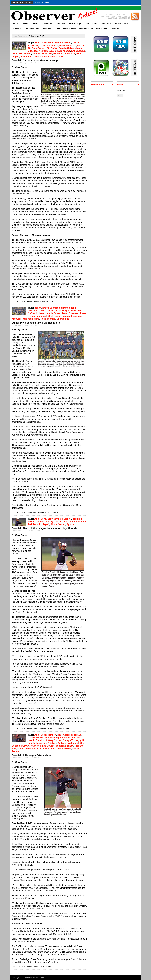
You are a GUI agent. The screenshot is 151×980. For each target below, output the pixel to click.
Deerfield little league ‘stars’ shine (32, 755)
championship (69, 308)
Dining (57, 29)
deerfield (33, 311)
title (67, 319)
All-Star (38, 43)
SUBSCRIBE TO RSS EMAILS (119, 18)
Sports (95, 24)
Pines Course (47, 746)
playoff (16, 56)
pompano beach (65, 746)
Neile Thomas (48, 319)
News (26, 24)
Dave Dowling (51, 738)
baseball (67, 43)
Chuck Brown (35, 738)
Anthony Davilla (52, 43)
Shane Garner (48, 56)
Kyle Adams (64, 51)
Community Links (42, 2)
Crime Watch (60, 24)
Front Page (16, 24)
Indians (40, 313)
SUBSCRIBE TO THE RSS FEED (118, 15)
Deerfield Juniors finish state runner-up (35, 60)
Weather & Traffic (22, 2)
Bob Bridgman (73, 735)
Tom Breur (48, 749)
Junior (83, 313)
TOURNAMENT (63, 749)
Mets (79, 54)
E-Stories (35, 24)
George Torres (71, 740)
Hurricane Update (70, 29)
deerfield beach (68, 45)
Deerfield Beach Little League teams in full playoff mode (45, 528)
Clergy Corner (106, 24)
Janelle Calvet (66, 48)
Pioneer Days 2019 (86, 29)
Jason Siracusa (70, 313)
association (50, 735)
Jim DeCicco (35, 743)
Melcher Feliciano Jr (64, 54)
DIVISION (56, 311)
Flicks (87, 24)
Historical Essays (75, 24)
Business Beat (47, 24)
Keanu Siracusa (47, 51)
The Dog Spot (17, 29)
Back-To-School (102, 29)
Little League (78, 51)
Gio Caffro (52, 48)
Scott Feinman (25, 749)
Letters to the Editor (32, 29)
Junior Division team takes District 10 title (36, 323)
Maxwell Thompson (22, 319)
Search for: (122, 90)
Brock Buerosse (51, 308)
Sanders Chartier (30, 56)
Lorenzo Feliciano (22, 54)
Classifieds (115, 29)
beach (38, 308)
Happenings (47, 29)
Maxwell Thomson (42, 54)
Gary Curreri (38, 48)
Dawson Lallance (49, 45)
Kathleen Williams (67, 743)
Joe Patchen (50, 743)
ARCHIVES (122, 84)
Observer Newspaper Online (33, 978)
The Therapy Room (121, 24)
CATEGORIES (98, 84)
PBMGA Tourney (30, 746)
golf (82, 740)
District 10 (44, 311)
